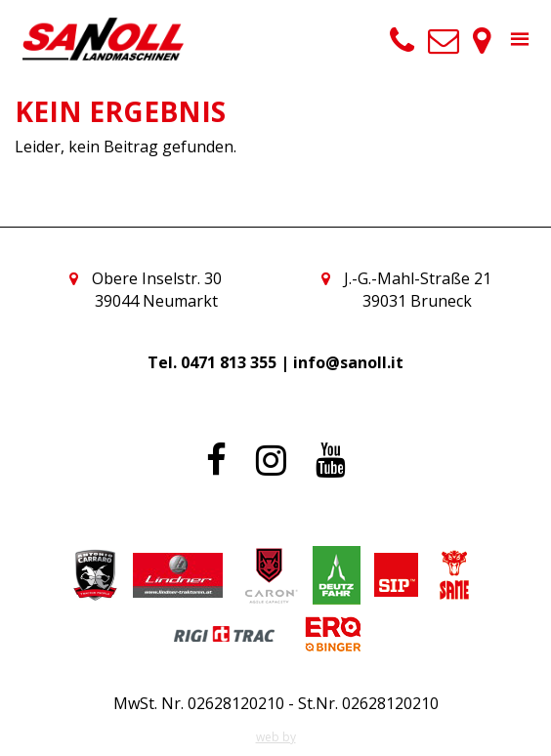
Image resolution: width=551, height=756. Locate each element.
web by (276, 737)
